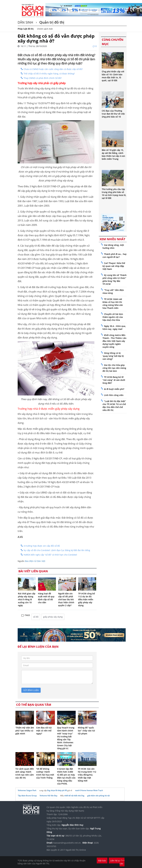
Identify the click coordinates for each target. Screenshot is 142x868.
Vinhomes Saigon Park (27, 790)
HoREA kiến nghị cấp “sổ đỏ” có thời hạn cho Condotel (50, 555)
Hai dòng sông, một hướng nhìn (113, 246)
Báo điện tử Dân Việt (35, 561)
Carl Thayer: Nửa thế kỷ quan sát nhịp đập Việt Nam (114, 266)
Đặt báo (102, 861)
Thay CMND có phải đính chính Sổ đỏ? (43, 78)
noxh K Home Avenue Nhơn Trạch (89, 790)
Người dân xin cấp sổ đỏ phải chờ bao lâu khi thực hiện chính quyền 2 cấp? (66, 599)
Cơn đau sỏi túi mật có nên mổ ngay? (44, 731)
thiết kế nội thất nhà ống (74, 796)
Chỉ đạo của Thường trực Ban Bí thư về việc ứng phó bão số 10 (113, 114)
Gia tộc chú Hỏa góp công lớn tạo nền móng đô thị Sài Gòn (114, 368)
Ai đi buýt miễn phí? (114, 389)
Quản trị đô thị (51, 22)
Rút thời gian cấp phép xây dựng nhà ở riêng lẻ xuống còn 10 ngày (27, 599)
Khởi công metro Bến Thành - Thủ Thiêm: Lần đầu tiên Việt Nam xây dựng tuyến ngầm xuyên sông (114, 341)
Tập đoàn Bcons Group (27, 796)
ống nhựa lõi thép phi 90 (57, 790)
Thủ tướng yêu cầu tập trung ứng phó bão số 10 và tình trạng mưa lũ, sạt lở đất (114, 194)
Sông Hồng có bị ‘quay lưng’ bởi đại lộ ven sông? (113, 356)
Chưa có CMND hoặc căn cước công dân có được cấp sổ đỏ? (53, 69)
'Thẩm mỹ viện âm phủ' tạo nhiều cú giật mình (25, 731)
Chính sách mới (45, 29)
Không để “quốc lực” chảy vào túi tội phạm (86, 731)
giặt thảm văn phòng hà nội (98, 796)
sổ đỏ (36, 617)
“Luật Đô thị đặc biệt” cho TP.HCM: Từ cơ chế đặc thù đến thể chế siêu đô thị (114, 406)
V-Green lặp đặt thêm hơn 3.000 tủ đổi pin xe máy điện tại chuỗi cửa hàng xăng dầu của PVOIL (66, 776)
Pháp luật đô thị (26, 29)
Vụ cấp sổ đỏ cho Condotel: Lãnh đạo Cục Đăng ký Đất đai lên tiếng (57, 550)
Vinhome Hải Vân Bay (48, 796)
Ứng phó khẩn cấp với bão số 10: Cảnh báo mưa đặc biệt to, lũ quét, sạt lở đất (113, 76)
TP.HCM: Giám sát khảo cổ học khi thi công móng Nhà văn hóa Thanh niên (113, 304)
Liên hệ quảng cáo (117, 862)
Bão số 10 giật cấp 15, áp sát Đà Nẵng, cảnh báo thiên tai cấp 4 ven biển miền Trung (113, 154)
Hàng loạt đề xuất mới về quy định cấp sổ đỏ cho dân (46, 598)
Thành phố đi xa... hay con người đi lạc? (115, 256)
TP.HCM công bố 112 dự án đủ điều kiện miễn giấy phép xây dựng (87, 599)
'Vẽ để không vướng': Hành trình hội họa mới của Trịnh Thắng (45, 773)
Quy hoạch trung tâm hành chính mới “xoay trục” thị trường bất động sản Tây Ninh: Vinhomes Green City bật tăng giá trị (66, 738)
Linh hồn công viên (114, 395)
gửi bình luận (31, 690)
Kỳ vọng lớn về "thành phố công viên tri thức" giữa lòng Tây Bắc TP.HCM (115, 280)
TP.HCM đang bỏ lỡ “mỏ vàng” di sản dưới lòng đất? (114, 380)
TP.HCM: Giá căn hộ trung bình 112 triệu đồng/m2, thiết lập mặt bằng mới (87, 775)
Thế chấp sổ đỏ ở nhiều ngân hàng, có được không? (49, 74)
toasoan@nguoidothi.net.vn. (67, 843)
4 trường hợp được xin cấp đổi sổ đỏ (42, 546)
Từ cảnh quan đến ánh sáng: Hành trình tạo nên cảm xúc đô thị (25, 773)
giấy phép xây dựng (53, 617)
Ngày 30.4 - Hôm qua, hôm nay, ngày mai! (114, 328)
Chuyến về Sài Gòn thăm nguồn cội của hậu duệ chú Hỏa (113, 317)
